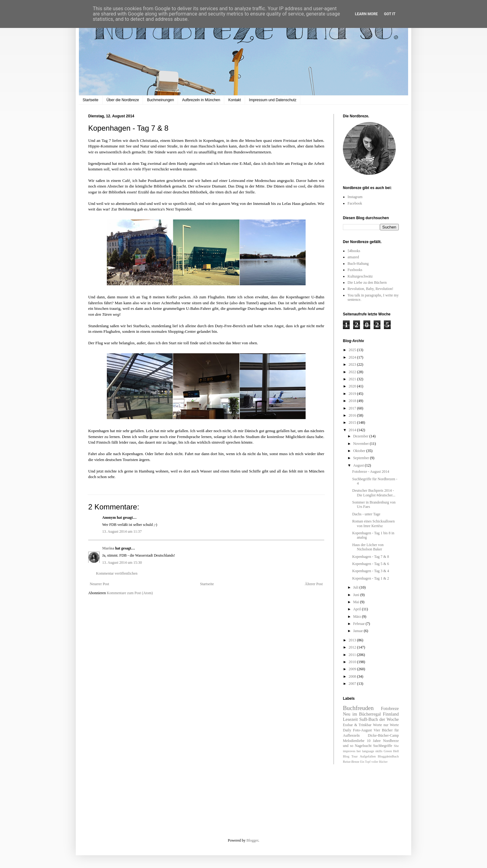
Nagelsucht (363, 746)
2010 (353, 662)
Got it (390, 14)
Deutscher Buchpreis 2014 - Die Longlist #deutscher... (374, 493)
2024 (353, 357)
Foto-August (363, 730)
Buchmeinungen (160, 100)
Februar (359, 624)
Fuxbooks (355, 270)
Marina (108, 548)
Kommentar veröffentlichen (117, 573)
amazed (353, 257)
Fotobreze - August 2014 (371, 472)
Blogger (253, 840)
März (357, 617)
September (362, 458)
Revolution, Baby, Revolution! (370, 289)
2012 (353, 647)
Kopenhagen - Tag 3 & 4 (371, 571)
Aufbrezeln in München (201, 100)
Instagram (355, 197)
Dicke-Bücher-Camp (383, 735)
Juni (357, 595)
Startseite (91, 100)
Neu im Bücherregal (362, 714)
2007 (353, 684)
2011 (353, 655)
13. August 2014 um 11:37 (122, 531)
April (357, 609)
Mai (357, 602)
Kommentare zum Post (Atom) (130, 593)
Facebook (355, 203)
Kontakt (235, 100)
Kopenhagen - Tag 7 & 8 (371, 557)
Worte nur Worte (386, 725)
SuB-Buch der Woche (379, 719)
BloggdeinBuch (388, 756)
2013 (353, 640)
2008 (353, 676)
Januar (358, 631)
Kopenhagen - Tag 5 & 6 (371, 564)
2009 (353, 669)
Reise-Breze (351, 762)
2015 (353, 423)
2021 (353, 379)
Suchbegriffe (383, 746)
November (362, 444)
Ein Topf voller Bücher (374, 762)
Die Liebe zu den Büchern (367, 283)
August (359, 465)
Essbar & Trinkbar (357, 725)
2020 (353, 386)
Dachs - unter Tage (366, 514)
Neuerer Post (99, 584)
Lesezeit (350, 719)
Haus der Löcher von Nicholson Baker (368, 547)
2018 (353, 401)
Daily (347, 730)
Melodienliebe (354, 741)
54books (354, 251)
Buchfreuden (358, 708)
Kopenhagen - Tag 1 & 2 (371, 578)
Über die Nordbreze (123, 100)
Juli (356, 587)
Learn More (366, 14)
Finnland (391, 714)
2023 (353, 364)
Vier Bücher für (386, 730)
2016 (353, 415)
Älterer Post (314, 584)
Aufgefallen (368, 756)
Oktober (360, 451)
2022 (353, 372)
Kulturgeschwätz (360, 276)
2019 (353, 394)
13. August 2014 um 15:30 (122, 563)
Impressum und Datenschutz (273, 100)
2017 (353, 408)
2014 (353, 430)
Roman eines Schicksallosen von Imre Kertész (373, 523)
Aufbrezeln (351, 735)
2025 (353, 350)
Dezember (361, 436)
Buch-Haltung (358, 264)
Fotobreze (390, 708)
